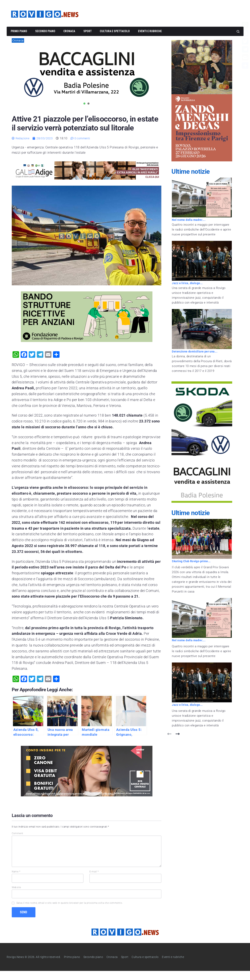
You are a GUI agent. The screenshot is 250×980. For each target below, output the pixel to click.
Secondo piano (45, 31)
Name (16, 881)
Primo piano (19, 31)
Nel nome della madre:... (189, 220)
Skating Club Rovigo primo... (193, 561)
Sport (88, 31)
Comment (18, 842)
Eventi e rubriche (150, 31)
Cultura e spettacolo (115, 31)
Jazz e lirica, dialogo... (188, 283)
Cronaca (69, 31)
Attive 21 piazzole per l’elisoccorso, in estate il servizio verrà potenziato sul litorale (84, 127)
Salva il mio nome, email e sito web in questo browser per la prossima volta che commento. (70, 912)
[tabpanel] (87, 74)
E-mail (94, 881)
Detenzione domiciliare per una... (196, 351)
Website (16, 896)
